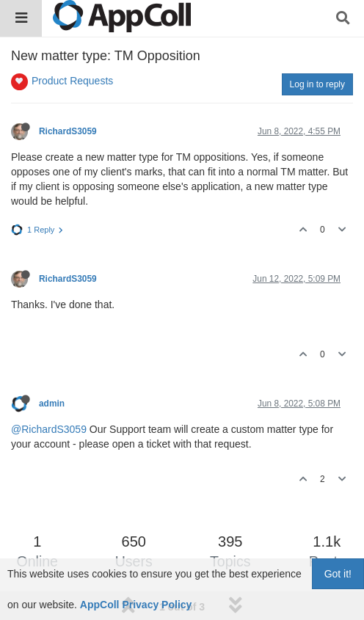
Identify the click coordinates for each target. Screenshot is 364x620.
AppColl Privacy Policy (136, 605)
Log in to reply (317, 84)
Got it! (338, 574)
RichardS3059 (68, 131)
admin (52, 404)
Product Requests (72, 81)
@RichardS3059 (49, 429)
